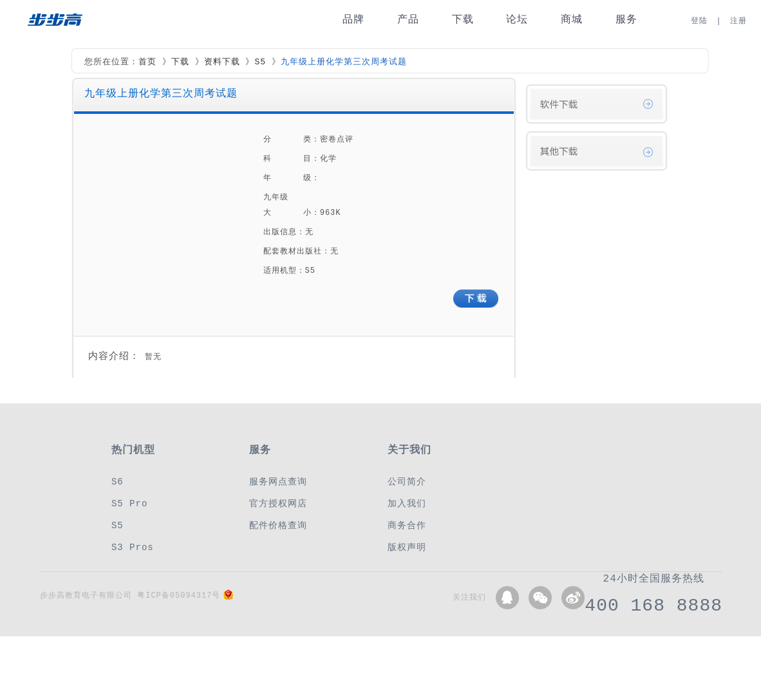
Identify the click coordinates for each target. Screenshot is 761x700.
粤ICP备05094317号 (179, 595)
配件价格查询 (278, 525)
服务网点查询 (278, 482)
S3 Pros (133, 547)
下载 (463, 20)
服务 (626, 20)
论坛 (517, 20)
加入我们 (407, 503)
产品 (408, 20)
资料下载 (222, 62)
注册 (738, 21)
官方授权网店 (278, 503)
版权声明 (407, 547)
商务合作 (407, 525)
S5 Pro (129, 503)
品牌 (353, 20)
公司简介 (407, 482)
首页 (147, 62)
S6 (117, 482)
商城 (572, 20)
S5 (260, 62)
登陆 (699, 21)
